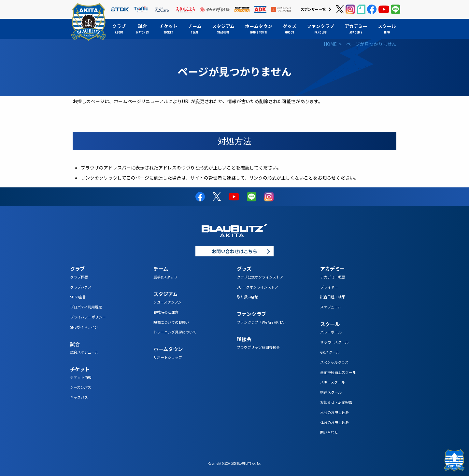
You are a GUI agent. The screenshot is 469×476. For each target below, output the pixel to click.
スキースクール (333, 382)
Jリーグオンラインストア (257, 287)
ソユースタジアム (167, 302)
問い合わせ (329, 432)
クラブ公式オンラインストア (260, 277)
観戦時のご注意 (166, 312)
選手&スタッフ (165, 277)
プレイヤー (329, 287)
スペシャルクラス (334, 362)
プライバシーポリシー (88, 317)
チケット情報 (81, 377)
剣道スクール (331, 392)
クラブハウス (81, 287)
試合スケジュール (84, 352)
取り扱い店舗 (248, 297)
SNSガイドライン (84, 327)
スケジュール (331, 307)
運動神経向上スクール (338, 372)
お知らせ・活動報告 (336, 402)
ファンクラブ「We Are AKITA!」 (263, 322)
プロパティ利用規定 (86, 307)
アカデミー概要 (333, 277)
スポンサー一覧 (313, 9)
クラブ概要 (79, 277)
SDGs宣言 (78, 297)
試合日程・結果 (333, 297)
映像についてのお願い (171, 322)
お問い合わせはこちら (234, 251)
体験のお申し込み (334, 422)
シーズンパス (81, 387)
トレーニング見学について (175, 332)
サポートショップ (168, 357)
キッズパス (79, 397)
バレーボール (331, 332)
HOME (330, 44)
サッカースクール (334, 342)
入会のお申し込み (334, 412)
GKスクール (330, 352)
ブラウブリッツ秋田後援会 (258, 347)
